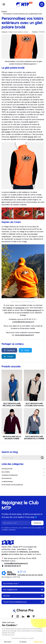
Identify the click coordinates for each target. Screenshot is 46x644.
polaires (9, 308)
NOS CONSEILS (23, 472)
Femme (4, 129)
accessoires (20, 308)
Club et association (18, 32)
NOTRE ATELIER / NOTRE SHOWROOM (12, 485)
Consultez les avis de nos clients (30, 575)
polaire (8, 132)
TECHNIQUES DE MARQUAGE (23, 475)
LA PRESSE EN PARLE (7, 482)
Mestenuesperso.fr (34, 310)
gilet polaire (22, 107)
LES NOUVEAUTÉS (7, 478)
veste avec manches (35, 139)
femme (31, 137)
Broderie (4, 11)
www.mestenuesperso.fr (25, 335)
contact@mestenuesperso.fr (23, 322)
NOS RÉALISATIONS (23, 469)
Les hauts (26, 32)
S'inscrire (37, 523)
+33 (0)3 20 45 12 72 (12, 566)
